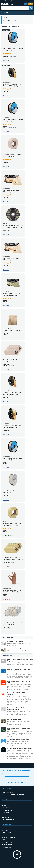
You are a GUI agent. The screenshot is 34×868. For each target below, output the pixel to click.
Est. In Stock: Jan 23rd (8, 535)
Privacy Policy (7, 845)
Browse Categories (11, 27)
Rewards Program (8, 837)
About (4, 828)
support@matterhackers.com (13, 795)
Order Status (7, 833)
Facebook (9, 783)
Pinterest (22, 783)
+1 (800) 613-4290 (7, 792)
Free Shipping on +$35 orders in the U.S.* (12, 1)
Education (5, 813)
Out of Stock (6, 566)
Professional (7, 810)
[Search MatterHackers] (31, 8)
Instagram (15, 783)
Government (6, 817)
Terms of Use (6, 847)
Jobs (3, 840)
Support (5, 815)
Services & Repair (8, 820)
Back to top (17, 765)
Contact (5, 830)
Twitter (12, 783)
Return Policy (7, 842)
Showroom (6, 808)
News (4, 805)
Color (6, 18)
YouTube (25, 783)
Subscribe (17, 778)
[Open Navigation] (5, 13)
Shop (4, 803)
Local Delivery (7, 835)
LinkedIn (19, 783)
